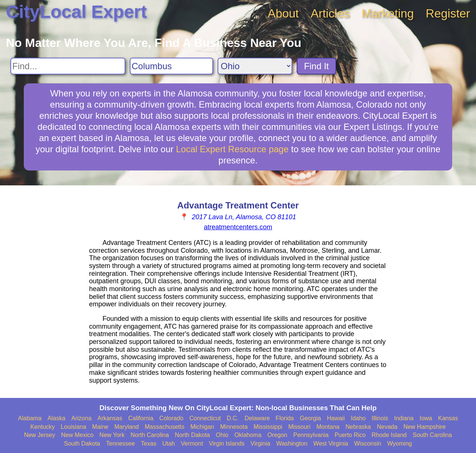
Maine (100, 427)
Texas (149, 444)
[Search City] (171, 66)
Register (448, 13)
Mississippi (268, 427)
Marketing (388, 13)
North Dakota (192, 435)
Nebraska (358, 427)
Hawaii (336, 418)
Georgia (310, 418)
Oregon (277, 435)
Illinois (380, 418)
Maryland (126, 427)
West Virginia (331, 444)
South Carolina (432, 435)
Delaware (257, 418)
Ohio (222, 435)
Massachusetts (165, 427)
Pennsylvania (311, 435)
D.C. (233, 418)
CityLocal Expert (76, 12)
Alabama (30, 418)
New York (112, 435)
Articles (330, 13)
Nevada (387, 427)
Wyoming (400, 444)
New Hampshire (425, 427)
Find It (317, 66)
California (141, 418)
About (283, 13)
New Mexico (77, 435)
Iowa (426, 418)
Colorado (171, 418)
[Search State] (255, 66)
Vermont (192, 444)
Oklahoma (248, 435)
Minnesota (234, 427)
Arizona (81, 418)
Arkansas (110, 418)
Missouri (299, 427)
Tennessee (120, 444)
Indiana (404, 418)
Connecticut (205, 418)
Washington (292, 444)
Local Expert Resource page (232, 149)
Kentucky (43, 427)
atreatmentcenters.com (238, 227)
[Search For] (68, 66)
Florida (285, 418)
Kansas (448, 418)
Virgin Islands (227, 444)
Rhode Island (389, 435)
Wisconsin (368, 444)
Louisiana (73, 427)
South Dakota (82, 444)
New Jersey (40, 435)
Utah (168, 444)
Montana (328, 427)
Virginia (260, 444)
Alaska (57, 418)
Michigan (202, 427)
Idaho (358, 418)
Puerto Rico (350, 435)
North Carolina (150, 435)
